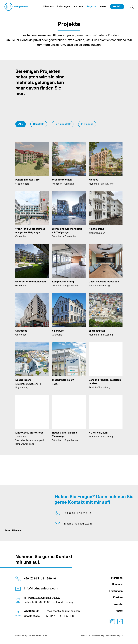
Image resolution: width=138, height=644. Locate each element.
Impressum (85, 636)
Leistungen (116, 591)
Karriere (118, 598)
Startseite (117, 578)
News (119, 611)
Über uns (117, 585)
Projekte (118, 604)
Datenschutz (97, 636)
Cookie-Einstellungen (114, 636)
